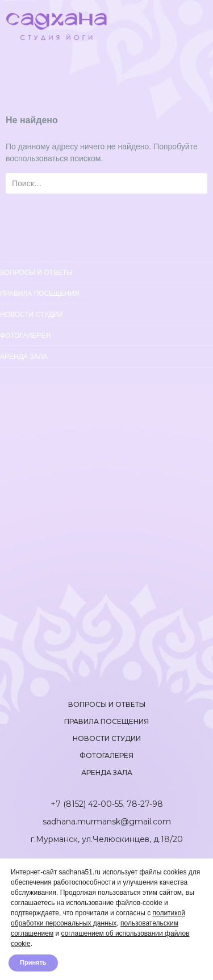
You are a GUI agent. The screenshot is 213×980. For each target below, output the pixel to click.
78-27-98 (145, 804)
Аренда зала (24, 357)
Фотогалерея (25, 336)
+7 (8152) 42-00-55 (87, 804)
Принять (33, 963)
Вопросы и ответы (36, 273)
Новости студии (32, 315)
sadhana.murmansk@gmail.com (107, 822)
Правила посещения (40, 294)
